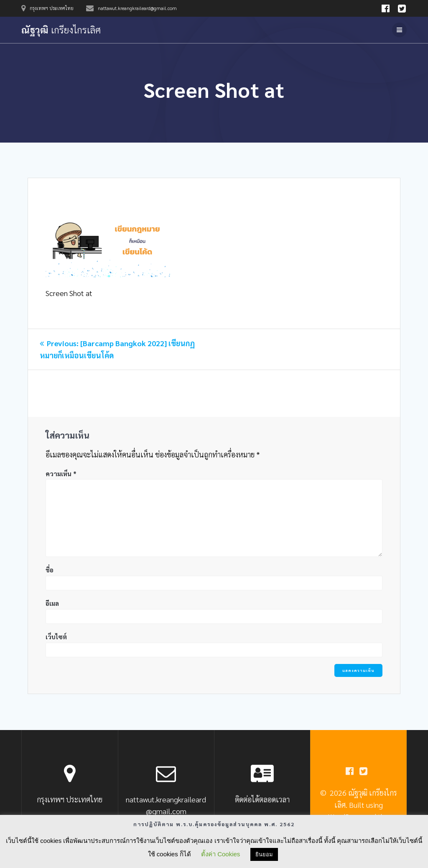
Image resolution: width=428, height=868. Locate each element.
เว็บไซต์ (56, 637)
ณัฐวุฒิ (61, 30)
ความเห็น (61, 474)
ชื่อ (50, 570)
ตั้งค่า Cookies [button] (220, 854)
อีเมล (52, 603)
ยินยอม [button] (264, 854)
